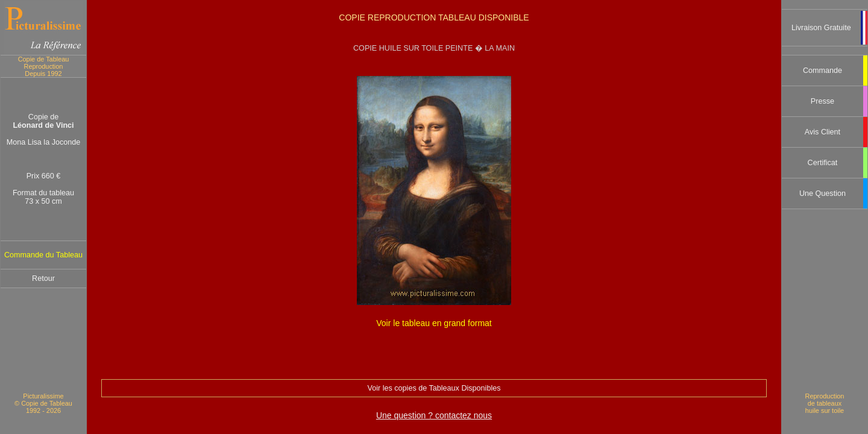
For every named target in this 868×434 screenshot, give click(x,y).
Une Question (822, 193)
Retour (43, 278)
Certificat (823, 163)
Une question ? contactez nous (434, 415)
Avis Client (822, 132)
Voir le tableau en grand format (434, 323)
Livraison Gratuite (821, 28)
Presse (822, 101)
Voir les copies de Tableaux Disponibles (434, 388)
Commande (822, 71)
